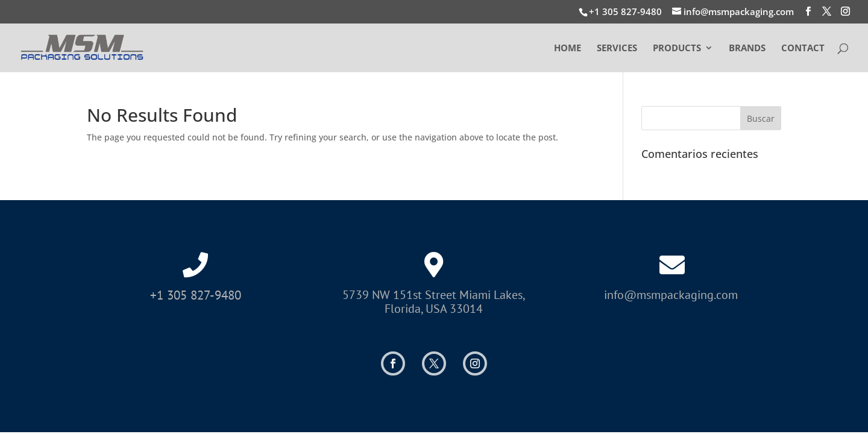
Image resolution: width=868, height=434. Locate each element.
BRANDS (747, 49)
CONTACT (803, 49)
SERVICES (617, 49)
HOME (568, 49)
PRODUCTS (677, 49)
